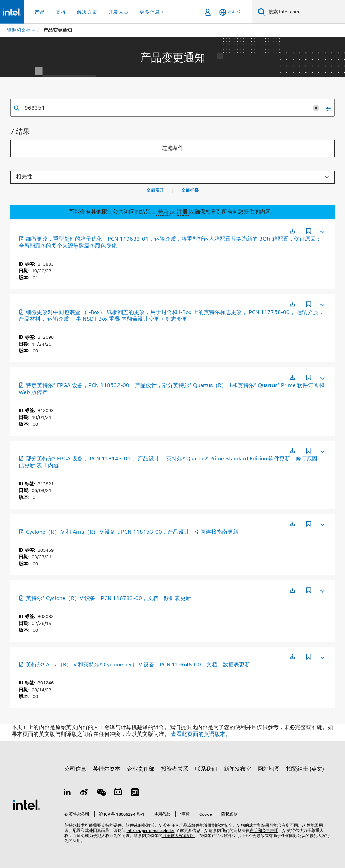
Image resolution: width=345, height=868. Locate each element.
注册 (183, 212)
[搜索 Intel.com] (305, 12)
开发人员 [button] (119, 12)
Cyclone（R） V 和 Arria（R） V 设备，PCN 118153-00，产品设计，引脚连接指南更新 (129, 532)
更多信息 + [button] (152, 12)
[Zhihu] (135, 793)
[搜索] (262, 12)
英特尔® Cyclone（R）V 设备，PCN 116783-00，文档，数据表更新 (105, 598)
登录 (163, 212)
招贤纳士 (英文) (305, 769)
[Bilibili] (118, 793)
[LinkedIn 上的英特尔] (67, 793)
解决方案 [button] (87, 12)
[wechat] (101, 793)
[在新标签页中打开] (292, 231)
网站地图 (269, 769)
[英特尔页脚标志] (26, 804)
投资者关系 (175, 769)
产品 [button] (40, 12)
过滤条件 (173, 148)
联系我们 (206, 769)
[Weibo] (84, 793)
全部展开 (155, 190)
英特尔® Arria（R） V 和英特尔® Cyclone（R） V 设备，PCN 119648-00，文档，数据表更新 (134, 665)
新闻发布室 (237, 769)
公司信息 (75, 769)
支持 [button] (61, 12)
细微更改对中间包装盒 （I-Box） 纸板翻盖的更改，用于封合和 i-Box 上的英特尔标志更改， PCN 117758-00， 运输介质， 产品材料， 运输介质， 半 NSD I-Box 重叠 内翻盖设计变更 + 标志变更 (171, 316)
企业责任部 (141, 769)
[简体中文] (230, 12)
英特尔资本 (107, 769)
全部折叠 (190, 190)
